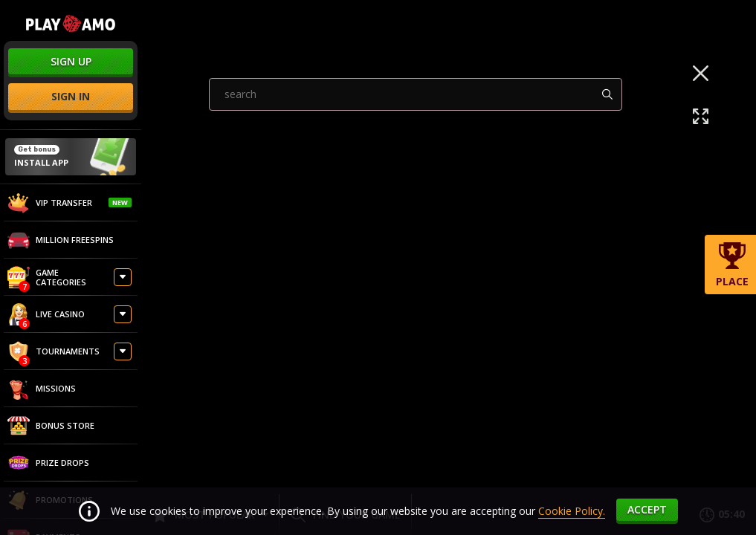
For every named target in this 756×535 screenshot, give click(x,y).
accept (647, 509)
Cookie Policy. (572, 511)
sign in (71, 96)
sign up (71, 61)
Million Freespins (61, 240)
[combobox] (416, 247)
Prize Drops (48, 463)
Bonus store (51, 426)
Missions (42, 389)
